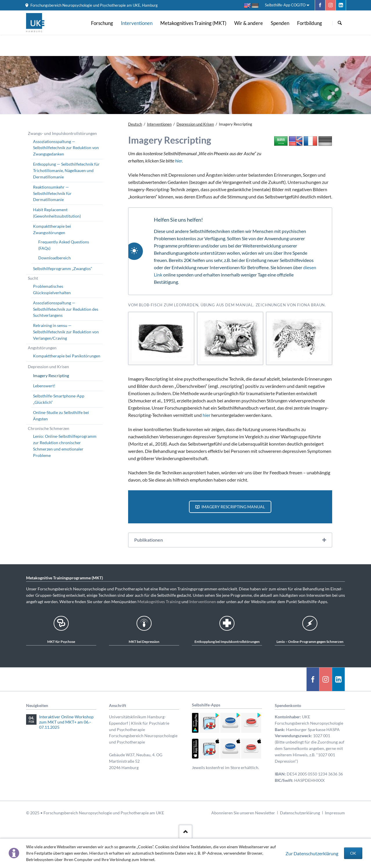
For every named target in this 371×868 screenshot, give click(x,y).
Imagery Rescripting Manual (233, 507)
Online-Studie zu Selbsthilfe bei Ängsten (61, 416)
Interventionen (203, 602)
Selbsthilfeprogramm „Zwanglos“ (63, 268)
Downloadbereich (54, 258)
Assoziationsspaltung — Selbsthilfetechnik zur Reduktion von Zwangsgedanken (66, 148)
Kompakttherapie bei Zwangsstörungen (52, 229)
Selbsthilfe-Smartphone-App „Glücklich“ (59, 399)
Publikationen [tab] (149, 540)
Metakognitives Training (159, 602)
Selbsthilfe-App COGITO (285, 5)
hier (179, 161)
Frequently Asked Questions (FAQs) (64, 245)
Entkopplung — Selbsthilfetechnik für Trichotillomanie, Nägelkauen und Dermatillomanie (66, 170)
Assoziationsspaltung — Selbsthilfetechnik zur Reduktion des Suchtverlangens (66, 309)
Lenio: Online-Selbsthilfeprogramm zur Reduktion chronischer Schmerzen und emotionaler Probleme (65, 446)
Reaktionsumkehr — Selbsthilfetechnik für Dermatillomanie (52, 193)
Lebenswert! (44, 386)
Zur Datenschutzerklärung (312, 853)
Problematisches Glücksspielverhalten (52, 289)
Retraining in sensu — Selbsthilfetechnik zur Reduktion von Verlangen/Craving (66, 332)
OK (353, 853)
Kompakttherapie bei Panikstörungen (67, 356)
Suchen (340, 23)
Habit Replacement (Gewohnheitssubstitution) (57, 213)
